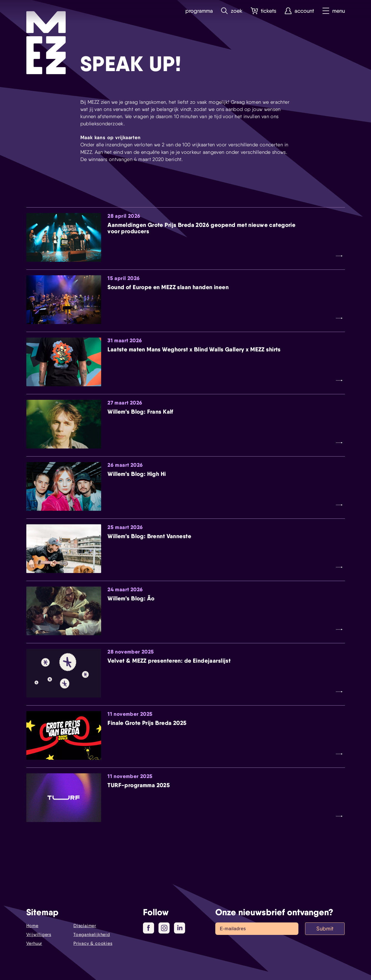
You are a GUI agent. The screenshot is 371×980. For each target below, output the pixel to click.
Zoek (232, 11)
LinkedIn (180, 928)
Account (299, 11)
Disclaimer (85, 926)
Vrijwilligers (39, 934)
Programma (199, 11)
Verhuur (34, 943)
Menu (334, 11)
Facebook (151, 928)
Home (32, 926)
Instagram (165, 928)
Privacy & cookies (93, 943)
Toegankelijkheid (92, 934)
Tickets (263, 11)
